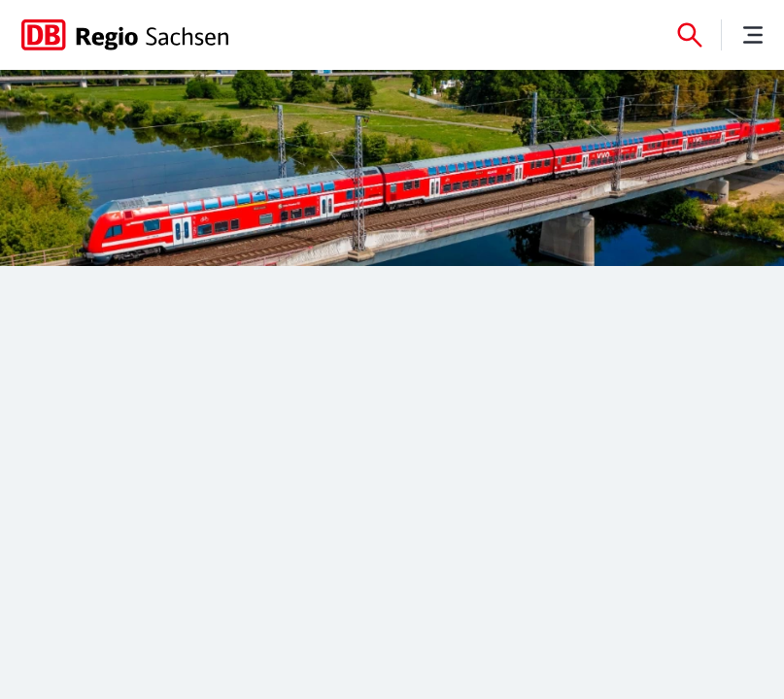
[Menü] (753, 35)
